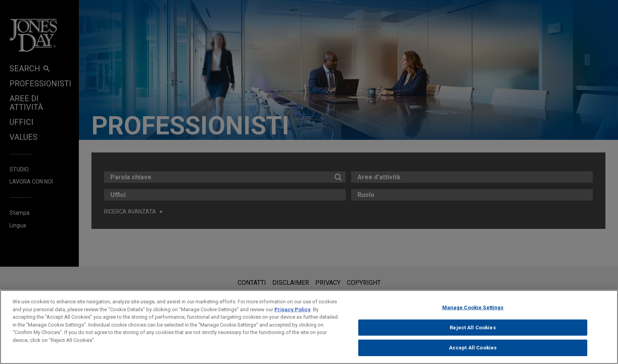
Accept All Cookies (473, 348)
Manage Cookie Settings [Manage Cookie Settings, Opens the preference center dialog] (473, 307)
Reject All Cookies (473, 328)
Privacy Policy (292, 309)
